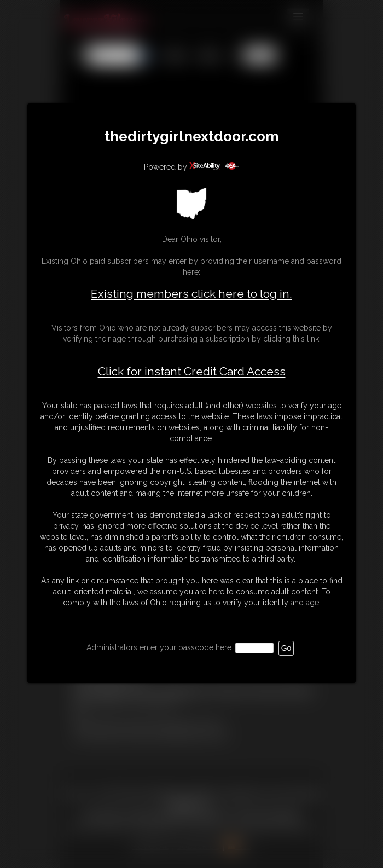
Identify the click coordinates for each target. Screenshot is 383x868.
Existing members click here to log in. (191, 294)
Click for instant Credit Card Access (192, 372)
